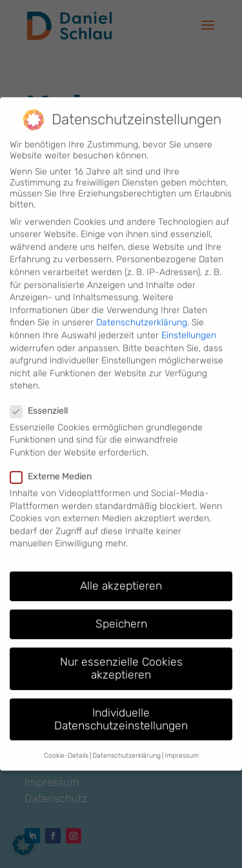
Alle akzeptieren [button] (121, 572)
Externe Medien (56, 463)
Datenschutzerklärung (142, 309)
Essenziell (44, 397)
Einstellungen (189, 322)
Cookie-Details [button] (66, 742)
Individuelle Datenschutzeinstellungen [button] (121, 706)
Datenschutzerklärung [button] (126, 742)
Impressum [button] (182, 742)
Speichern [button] (121, 610)
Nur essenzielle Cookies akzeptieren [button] (121, 655)
